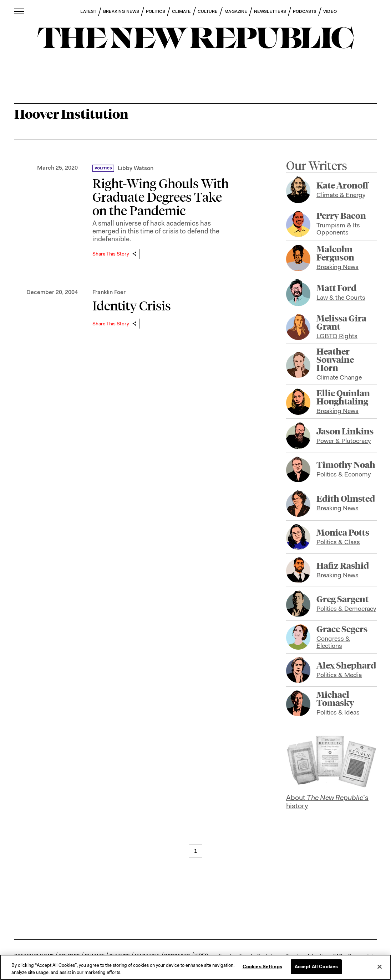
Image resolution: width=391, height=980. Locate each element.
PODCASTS (305, 11)
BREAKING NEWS (121, 11)
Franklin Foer (109, 292)
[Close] (380, 966)
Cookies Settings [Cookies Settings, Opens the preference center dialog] (262, 967)
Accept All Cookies (316, 967)
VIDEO (330, 11)
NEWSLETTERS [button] (270, 11)
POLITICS (156, 11)
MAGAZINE (236, 11)
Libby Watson (136, 168)
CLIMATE (181, 11)
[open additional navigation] (20, 11)
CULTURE (208, 11)
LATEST (88, 11)
